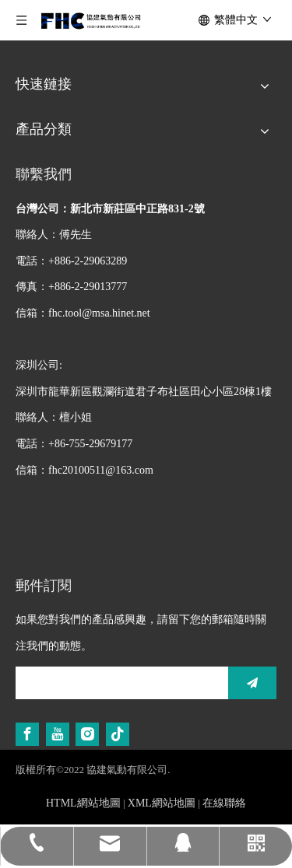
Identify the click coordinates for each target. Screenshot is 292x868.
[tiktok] (118, 734)
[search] (118, 683)
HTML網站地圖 (83, 803)
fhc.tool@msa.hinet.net (99, 313)
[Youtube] (58, 734)
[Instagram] (87, 734)
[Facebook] (27, 734)
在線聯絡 (224, 803)
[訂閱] (252, 683)
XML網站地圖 (162, 803)
